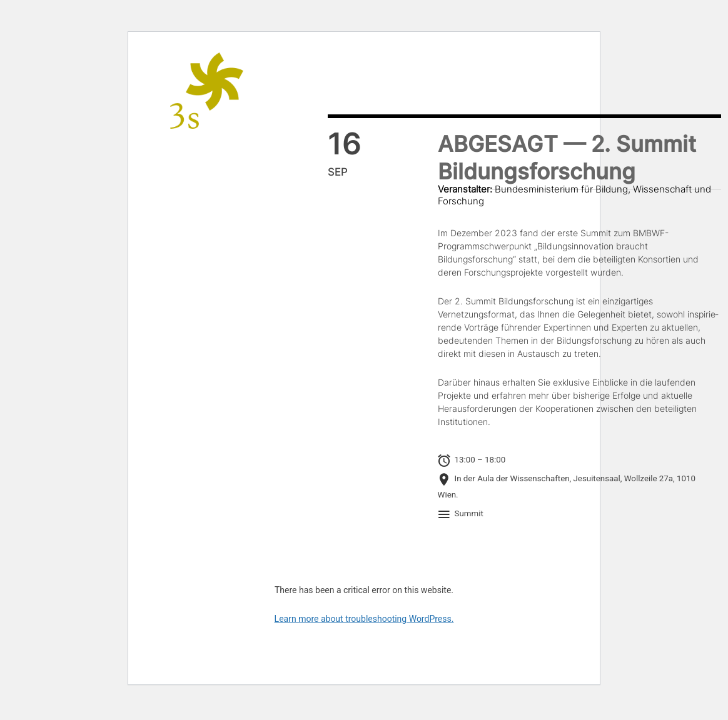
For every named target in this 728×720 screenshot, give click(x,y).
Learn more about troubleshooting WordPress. (364, 619)
